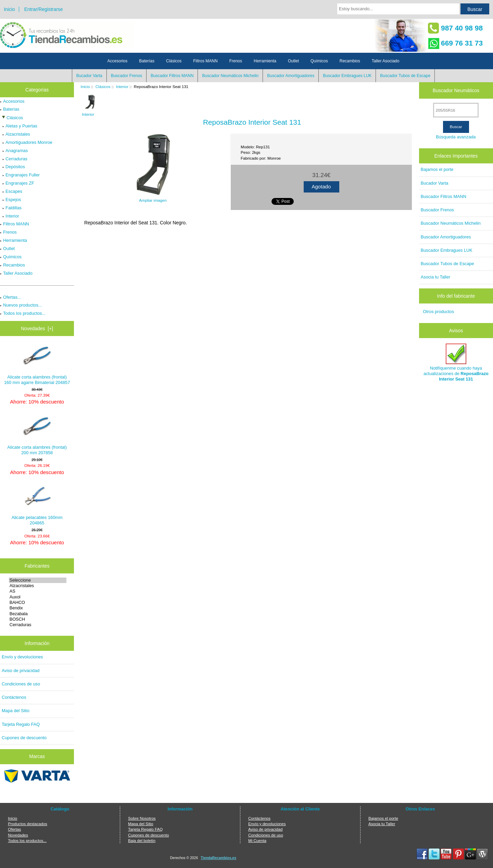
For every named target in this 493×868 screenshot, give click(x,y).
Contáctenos (14, 697)
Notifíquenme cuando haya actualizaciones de (456, 363)
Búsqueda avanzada (456, 137)
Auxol (38, 597)
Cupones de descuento (24, 738)
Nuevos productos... (21, 305)
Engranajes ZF (17, 183)
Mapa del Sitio (16, 711)
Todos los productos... (23, 313)
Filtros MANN (205, 61)
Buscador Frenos (127, 76)
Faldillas (11, 208)
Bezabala (38, 614)
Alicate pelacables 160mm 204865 (37, 506)
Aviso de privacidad (21, 671)
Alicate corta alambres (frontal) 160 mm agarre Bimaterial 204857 (37, 365)
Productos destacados (28, 824)
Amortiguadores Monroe (26, 142)
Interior (122, 86)
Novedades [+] (37, 328)
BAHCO (38, 603)
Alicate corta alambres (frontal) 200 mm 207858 (37, 436)
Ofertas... (10, 297)
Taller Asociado (386, 61)
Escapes (11, 191)
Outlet (293, 61)
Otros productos (438, 312)
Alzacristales (15, 134)
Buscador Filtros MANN (172, 76)
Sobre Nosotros (142, 818)
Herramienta (265, 61)
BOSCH (38, 619)
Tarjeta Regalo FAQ (21, 724)
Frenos (236, 61)
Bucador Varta (89, 76)
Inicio (9, 9)
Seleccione (38, 580)
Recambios (350, 61)
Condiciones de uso (21, 684)
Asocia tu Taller (435, 277)
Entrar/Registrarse (44, 9)
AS (38, 591)
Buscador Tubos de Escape (405, 76)
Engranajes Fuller (20, 175)
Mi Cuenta (257, 840)
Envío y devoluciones (22, 657)
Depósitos (12, 167)
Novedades (18, 835)
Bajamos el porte (437, 169)
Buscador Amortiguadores (291, 76)
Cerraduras (14, 159)
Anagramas (14, 151)
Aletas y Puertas (19, 126)
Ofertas (14, 829)
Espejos (10, 200)
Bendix (38, 608)
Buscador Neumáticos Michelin (230, 76)
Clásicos (103, 86)
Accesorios (118, 61)
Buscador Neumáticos (456, 90)
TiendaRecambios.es (218, 858)
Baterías (147, 61)
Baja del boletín (142, 840)
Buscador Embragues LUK (347, 76)
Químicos (319, 61)
